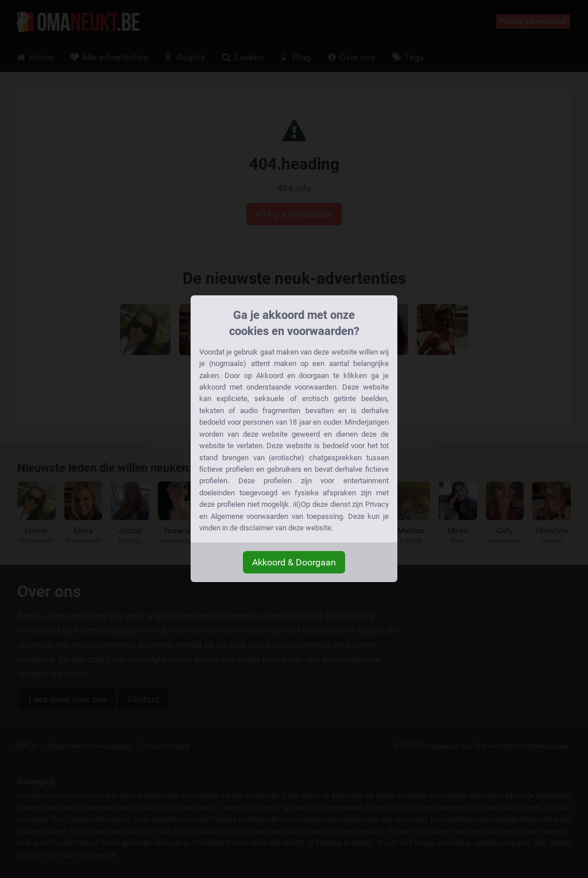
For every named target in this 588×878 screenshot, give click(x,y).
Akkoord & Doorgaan (294, 562)
